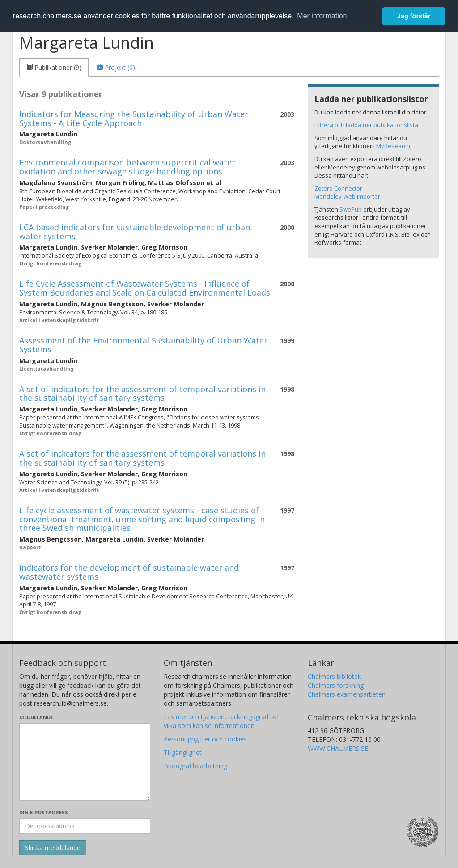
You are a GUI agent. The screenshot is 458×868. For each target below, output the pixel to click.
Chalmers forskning (336, 685)
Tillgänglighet (183, 752)
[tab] (54, 68)
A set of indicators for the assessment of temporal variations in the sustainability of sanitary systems (142, 394)
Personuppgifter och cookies (205, 739)
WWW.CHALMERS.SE (338, 748)
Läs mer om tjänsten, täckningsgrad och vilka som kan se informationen (222, 721)
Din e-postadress (44, 812)
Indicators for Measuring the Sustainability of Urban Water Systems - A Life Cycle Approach (134, 119)
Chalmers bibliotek (334, 676)
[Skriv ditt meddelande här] (85, 762)
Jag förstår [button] (414, 16)
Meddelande (36, 717)
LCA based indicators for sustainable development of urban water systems (135, 232)
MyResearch (393, 146)
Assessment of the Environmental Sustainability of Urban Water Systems (143, 345)
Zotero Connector (338, 188)
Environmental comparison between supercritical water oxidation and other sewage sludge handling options (127, 167)
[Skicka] (53, 848)
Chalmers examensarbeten (347, 694)
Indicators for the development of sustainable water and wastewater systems (129, 572)
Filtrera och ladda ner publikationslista (366, 125)
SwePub (351, 209)
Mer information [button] (322, 16)
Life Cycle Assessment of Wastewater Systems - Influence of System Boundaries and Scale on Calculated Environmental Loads (145, 288)
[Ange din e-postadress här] (85, 826)
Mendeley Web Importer (347, 196)
